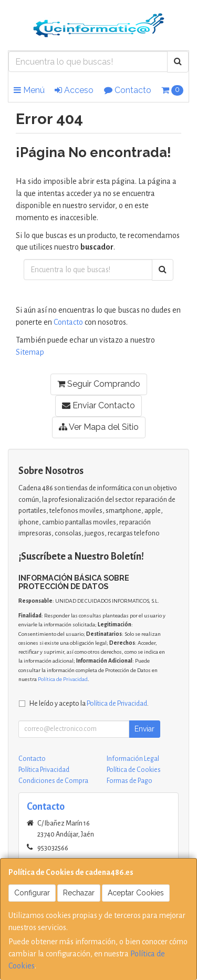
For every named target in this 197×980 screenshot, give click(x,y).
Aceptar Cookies (136, 893)
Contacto (128, 90)
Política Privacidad (44, 770)
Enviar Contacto (98, 405)
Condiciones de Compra (53, 781)
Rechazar (79, 893)
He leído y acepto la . (89, 703)
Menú (29, 90)
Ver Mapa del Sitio (99, 427)
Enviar (144, 729)
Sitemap (30, 352)
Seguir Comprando (99, 384)
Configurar (32, 893)
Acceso (74, 90)
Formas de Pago (129, 781)
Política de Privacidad (63, 679)
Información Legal (133, 759)
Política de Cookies (134, 770)
